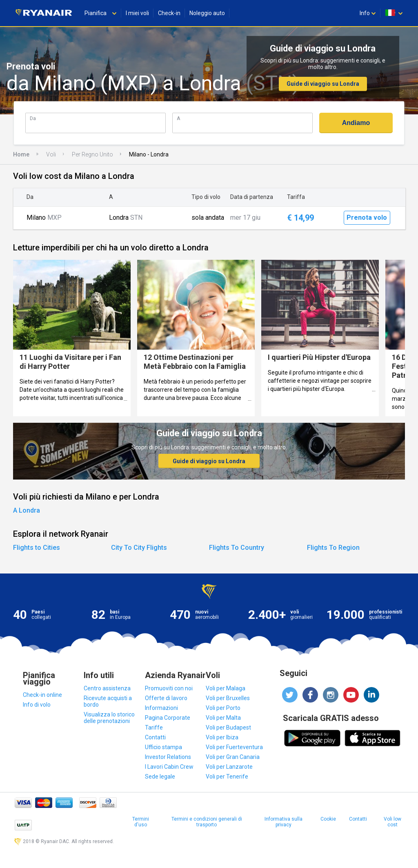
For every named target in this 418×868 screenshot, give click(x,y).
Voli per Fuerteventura (234, 747)
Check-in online (42, 695)
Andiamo (356, 123)
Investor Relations (168, 757)
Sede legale (160, 777)
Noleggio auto (207, 13)
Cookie (328, 819)
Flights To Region (333, 548)
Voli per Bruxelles (228, 698)
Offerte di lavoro (166, 698)
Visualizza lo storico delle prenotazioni (109, 718)
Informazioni (161, 708)
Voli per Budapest (228, 727)
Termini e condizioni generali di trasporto (207, 822)
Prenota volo (367, 218)
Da (33, 118)
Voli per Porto (223, 708)
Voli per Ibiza (222, 737)
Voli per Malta (223, 718)
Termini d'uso (141, 822)
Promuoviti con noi (169, 688)
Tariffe (154, 727)
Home (21, 154)
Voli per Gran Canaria (233, 757)
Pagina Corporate (168, 718)
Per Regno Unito (92, 154)
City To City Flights (139, 548)
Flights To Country (237, 548)
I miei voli (137, 13)
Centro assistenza (107, 688)
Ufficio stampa (163, 747)
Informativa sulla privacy (283, 822)
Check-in (169, 13)
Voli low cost (392, 822)
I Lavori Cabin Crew (169, 767)
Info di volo (37, 705)
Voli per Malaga (226, 688)
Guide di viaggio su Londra (323, 84)
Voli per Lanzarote (229, 767)
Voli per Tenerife (227, 777)
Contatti (155, 737)
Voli (51, 154)
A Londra (27, 510)
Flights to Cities (37, 548)
